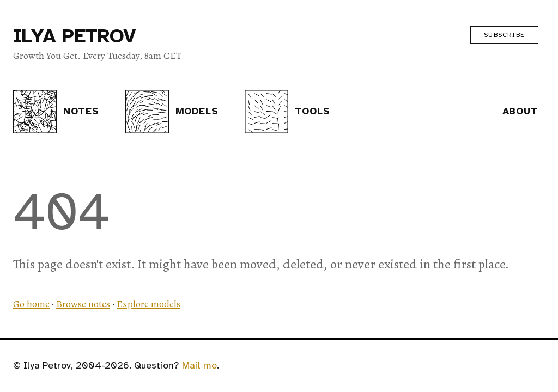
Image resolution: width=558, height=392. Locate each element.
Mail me (199, 365)
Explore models (148, 304)
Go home (31, 304)
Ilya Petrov (74, 36)
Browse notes (83, 304)
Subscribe (504, 35)
